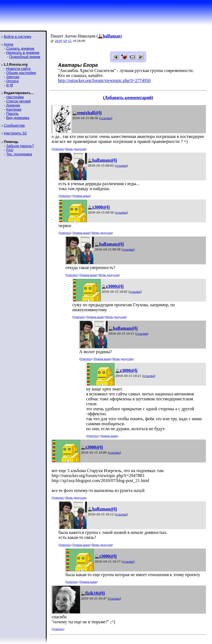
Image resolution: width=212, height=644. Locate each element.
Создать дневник (20, 48)
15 (70, 41)
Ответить (58, 149)
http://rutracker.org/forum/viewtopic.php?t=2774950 (104, 80)
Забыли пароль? (20, 146)
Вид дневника (18, 118)
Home (9, 44)
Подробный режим (25, 57)
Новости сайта (18, 69)
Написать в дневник (23, 53)
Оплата (12, 81)
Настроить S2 (15, 133)
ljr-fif (10, 85)
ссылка (106, 118)
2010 (58, 41)
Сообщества (14, 125)
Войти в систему (18, 37)
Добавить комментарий (128, 98)
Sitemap (13, 77)
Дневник (13, 105)
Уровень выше (81, 196)
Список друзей (18, 101)
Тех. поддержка (19, 154)
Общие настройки (21, 73)
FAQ (10, 150)
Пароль (12, 114)
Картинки (14, 109)
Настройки (15, 97)
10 (65, 41)
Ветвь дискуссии (76, 149)
